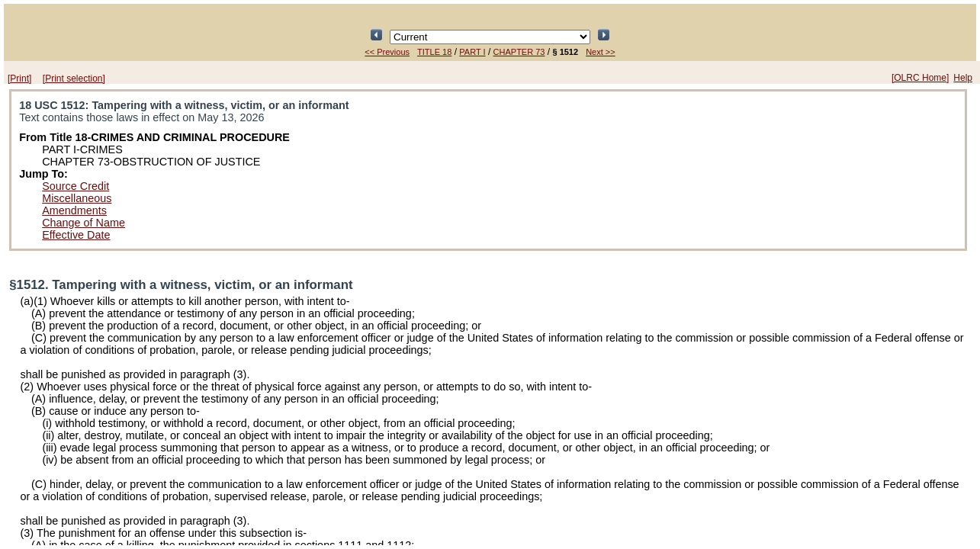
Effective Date (76, 235)
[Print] (19, 79)
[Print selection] (74, 79)
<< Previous (387, 52)
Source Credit (76, 186)
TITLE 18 (434, 52)
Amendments (74, 210)
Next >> (601, 52)
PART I (472, 52)
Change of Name (84, 223)
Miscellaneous (77, 198)
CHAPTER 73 (519, 52)
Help (963, 78)
